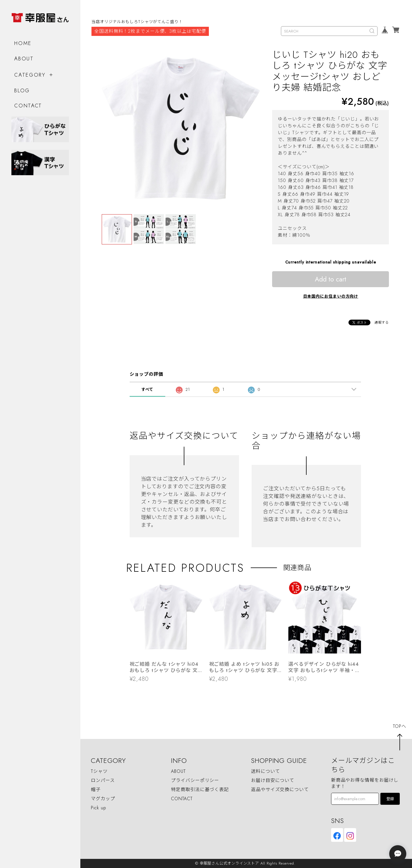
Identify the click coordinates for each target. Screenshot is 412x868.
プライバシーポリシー (195, 780)
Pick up (98, 808)
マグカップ (103, 799)
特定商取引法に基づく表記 (200, 790)
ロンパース (103, 780)
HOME (23, 43)
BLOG (22, 90)
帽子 (96, 790)
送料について (265, 771)
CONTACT (28, 105)
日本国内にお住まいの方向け (331, 296)
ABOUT (24, 58)
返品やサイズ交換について (280, 790)
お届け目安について (273, 780)
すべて (147, 389)
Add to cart (331, 279)
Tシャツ (99, 771)
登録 (390, 799)
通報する (382, 322)
